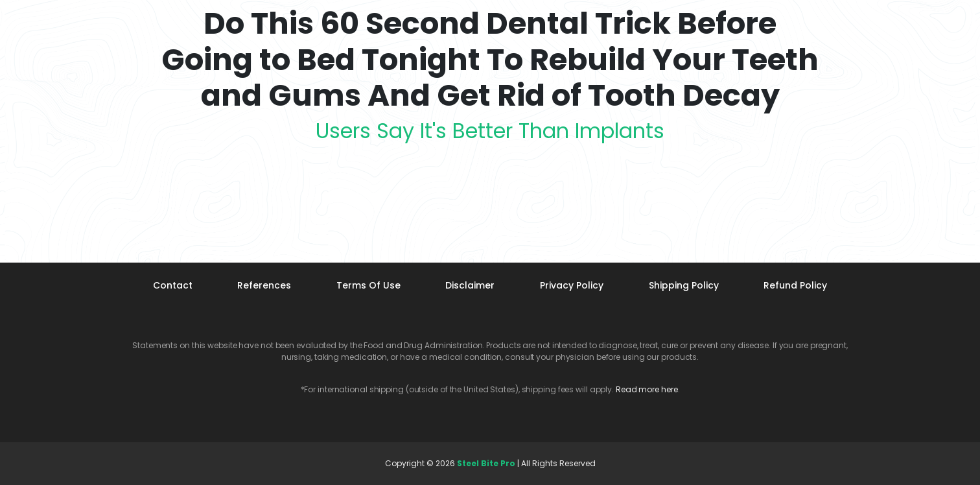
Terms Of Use (368, 285)
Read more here (647, 389)
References (264, 285)
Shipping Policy (684, 285)
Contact (173, 285)
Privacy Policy (572, 285)
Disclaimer (470, 285)
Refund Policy (795, 285)
